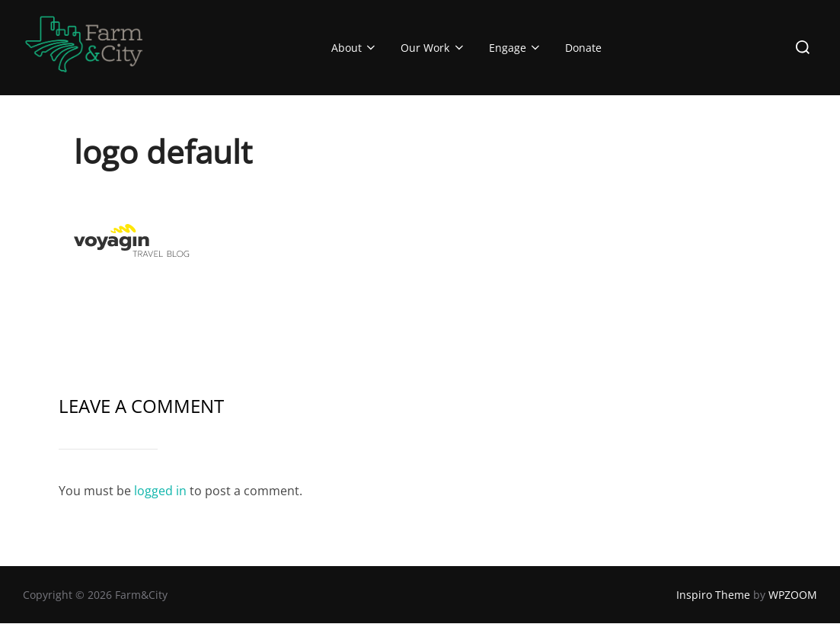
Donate (583, 48)
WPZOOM (793, 595)
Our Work (433, 48)
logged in (160, 491)
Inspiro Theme (713, 595)
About (355, 48)
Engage (516, 48)
